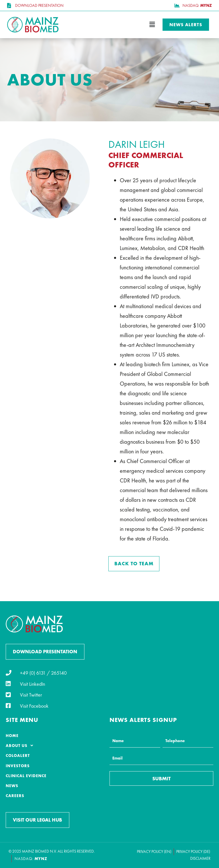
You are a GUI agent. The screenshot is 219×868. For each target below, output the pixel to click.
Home (12, 736)
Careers (15, 796)
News (12, 786)
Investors (18, 766)
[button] (109, 25)
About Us (21, 746)
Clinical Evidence (26, 776)
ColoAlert (18, 756)
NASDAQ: (31, 859)
